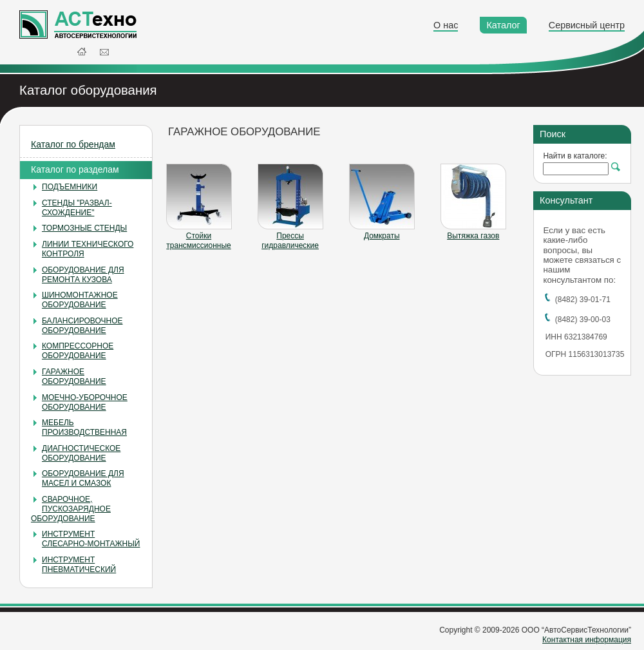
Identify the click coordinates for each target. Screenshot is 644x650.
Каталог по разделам (75, 169)
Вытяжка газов (473, 236)
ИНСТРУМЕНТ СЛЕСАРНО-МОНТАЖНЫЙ (91, 539)
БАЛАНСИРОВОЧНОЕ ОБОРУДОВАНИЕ (82, 326)
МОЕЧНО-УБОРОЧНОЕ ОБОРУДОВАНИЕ (85, 402)
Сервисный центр (587, 25)
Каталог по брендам (73, 144)
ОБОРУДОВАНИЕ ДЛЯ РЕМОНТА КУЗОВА (83, 275)
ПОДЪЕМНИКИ (70, 187)
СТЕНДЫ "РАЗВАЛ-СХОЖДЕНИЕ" (77, 208)
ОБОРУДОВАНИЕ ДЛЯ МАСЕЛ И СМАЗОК (83, 478)
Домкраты (382, 236)
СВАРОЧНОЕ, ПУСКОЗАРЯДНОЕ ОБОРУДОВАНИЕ (71, 509)
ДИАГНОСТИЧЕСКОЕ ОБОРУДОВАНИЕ (81, 453)
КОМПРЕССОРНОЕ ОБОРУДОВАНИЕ (78, 351)
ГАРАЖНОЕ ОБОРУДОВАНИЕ (74, 377)
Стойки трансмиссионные (198, 241)
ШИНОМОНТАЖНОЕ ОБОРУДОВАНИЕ (80, 300)
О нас (446, 25)
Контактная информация (587, 640)
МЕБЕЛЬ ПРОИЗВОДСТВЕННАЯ (84, 427)
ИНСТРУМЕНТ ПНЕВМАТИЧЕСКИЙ (79, 565)
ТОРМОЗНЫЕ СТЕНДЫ (84, 228)
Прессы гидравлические (290, 241)
